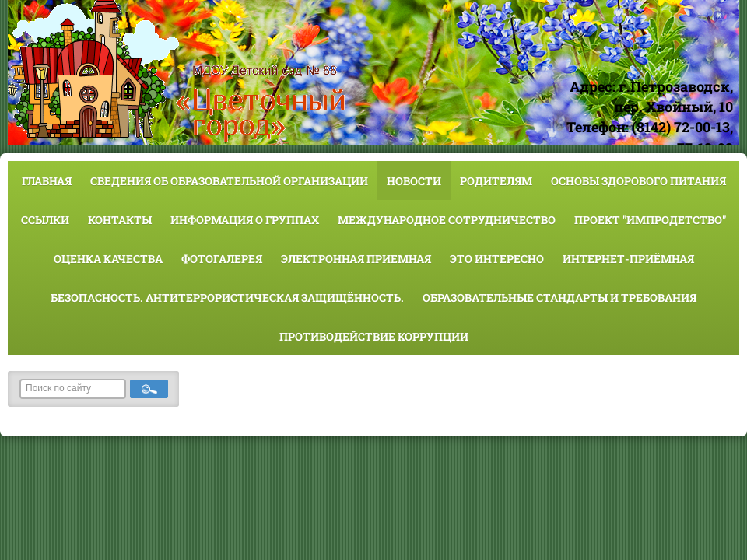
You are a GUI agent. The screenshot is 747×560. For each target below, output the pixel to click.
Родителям (496, 181)
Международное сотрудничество (447, 220)
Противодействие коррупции (374, 336)
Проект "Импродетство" (650, 220)
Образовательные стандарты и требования (559, 297)
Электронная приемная (356, 259)
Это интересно (497, 259)
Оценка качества (108, 259)
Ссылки (45, 220)
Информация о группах (245, 220)
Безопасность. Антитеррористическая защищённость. (227, 297)
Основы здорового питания (638, 181)
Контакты (120, 220)
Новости (414, 181)
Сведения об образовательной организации (229, 181)
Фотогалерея (222, 259)
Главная (47, 181)
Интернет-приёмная (628, 259)
